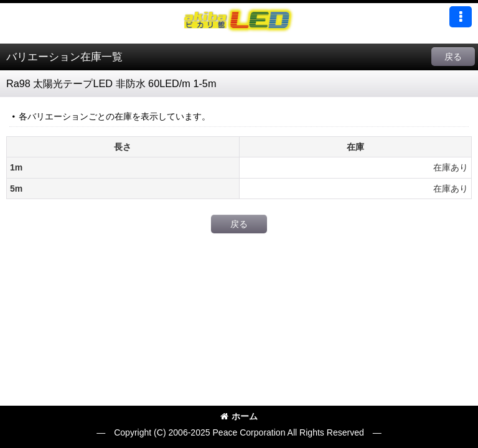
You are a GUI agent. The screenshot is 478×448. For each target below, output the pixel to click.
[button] (461, 17)
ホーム (239, 416)
